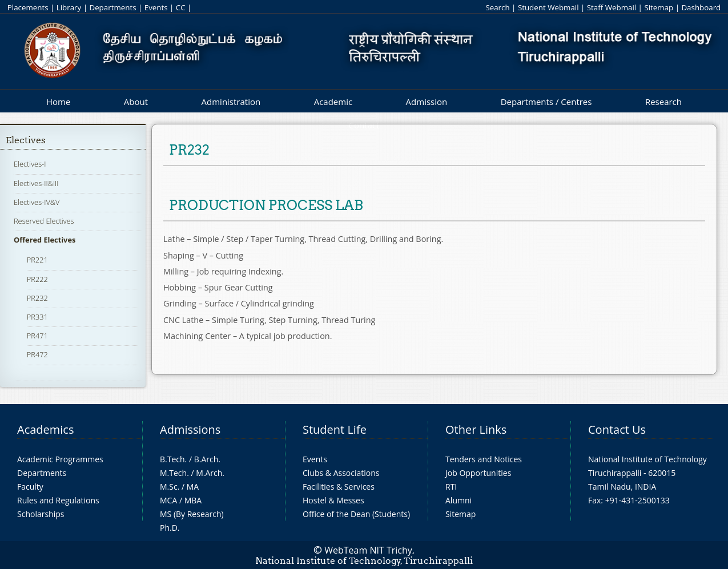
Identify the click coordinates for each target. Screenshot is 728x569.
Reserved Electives (44, 221)
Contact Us (617, 429)
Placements (28, 7)
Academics (45, 429)
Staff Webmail (612, 7)
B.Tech (172, 459)
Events (156, 7)
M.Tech (173, 473)
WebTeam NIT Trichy (368, 550)
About (136, 102)
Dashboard (701, 7)
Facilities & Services (339, 487)
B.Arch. (207, 459)
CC (181, 7)
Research (663, 102)
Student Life (335, 429)
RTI (451, 487)
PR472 (37, 354)
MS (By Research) (192, 514)
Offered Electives (45, 240)
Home (58, 102)
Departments (112, 7)
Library (69, 7)
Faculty (30, 487)
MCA (168, 500)
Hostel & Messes (333, 500)
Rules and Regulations (58, 500)
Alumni (458, 500)
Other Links (476, 429)
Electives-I (30, 164)
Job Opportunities (478, 473)
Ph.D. (170, 528)
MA (193, 487)
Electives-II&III (36, 183)
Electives (26, 140)
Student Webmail (548, 7)
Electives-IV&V (37, 202)
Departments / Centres (546, 102)
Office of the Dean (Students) (356, 514)
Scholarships (41, 514)
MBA (193, 500)
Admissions (190, 429)
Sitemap (659, 7)
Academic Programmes (60, 459)
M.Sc (169, 487)
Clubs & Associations (341, 473)
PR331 (37, 317)
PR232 (37, 298)
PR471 (37, 336)
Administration (231, 102)
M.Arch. (210, 473)
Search (497, 7)
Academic (333, 102)
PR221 (37, 260)
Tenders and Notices (484, 459)
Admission (427, 102)
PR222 (37, 279)
